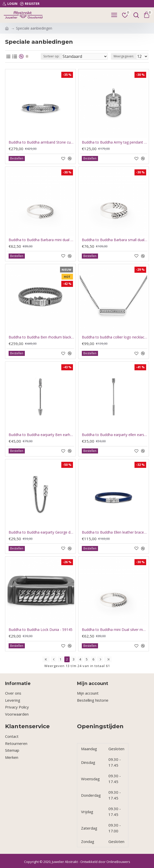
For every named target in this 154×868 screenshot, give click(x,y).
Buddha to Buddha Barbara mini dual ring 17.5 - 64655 (41, 240)
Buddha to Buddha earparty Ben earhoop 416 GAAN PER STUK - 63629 (41, 435)
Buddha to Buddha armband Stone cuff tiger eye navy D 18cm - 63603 (41, 142)
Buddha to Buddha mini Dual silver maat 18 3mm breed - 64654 (115, 630)
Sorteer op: (51, 56)
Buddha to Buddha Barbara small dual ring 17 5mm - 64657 (115, 240)
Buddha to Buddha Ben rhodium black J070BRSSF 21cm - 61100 (41, 337)
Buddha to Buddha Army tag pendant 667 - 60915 (115, 142)
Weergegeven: (124, 56)
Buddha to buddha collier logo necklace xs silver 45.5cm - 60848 (115, 337)
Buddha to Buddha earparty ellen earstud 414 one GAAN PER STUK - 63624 (115, 435)
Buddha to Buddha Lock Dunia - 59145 (41, 630)
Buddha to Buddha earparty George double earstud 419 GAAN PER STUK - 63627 (41, 532)
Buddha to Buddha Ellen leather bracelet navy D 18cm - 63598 (115, 532)
